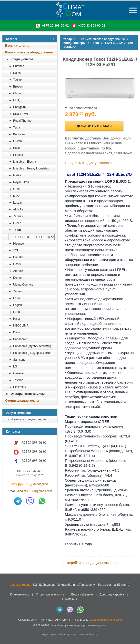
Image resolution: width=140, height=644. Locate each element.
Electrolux (20, 387)
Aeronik (18, 271)
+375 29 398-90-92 (55, 25)
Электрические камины (28, 394)
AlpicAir (18, 209)
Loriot (17, 298)
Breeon (18, 87)
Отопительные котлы (22, 401)
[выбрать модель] (32, 237)
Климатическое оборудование (29, 52)
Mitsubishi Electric (25, 162)
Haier (17, 319)
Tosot (17, 230)
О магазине (70, 599)
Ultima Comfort (23, 285)
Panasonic (20, 339)
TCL (16, 250)
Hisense (18, 244)
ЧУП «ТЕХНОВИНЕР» (54, 620)
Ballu (16, 148)
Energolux (20, 107)
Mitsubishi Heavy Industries (31, 168)
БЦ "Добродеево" (37, 484)
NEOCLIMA (21, 326)
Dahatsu (19, 257)
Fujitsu (17, 141)
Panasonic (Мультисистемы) (32, 346)
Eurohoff (19, 66)
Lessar (18, 203)
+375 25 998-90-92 (33, 461)
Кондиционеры (22, 59)
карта (126, 585)
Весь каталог (15, 45)
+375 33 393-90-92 (92, 25)
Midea (17, 175)
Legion (18, 305)
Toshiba (18, 380)
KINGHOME (21, 114)
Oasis (17, 264)
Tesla (17, 128)
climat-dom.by (58, 625)
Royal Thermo (22, 121)
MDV (16, 196)
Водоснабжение (82, 594)
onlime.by (92, 634)
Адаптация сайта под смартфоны (63, 634)
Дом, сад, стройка (112, 594)
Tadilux (18, 80)
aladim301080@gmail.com (35, 491)
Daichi (17, 73)
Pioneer (18, 155)
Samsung (19, 360)
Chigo (17, 93)
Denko (17, 278)
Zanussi (18, 216)
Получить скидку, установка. (89, 163)
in (7, 629)
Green (17, 223)
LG (15, 367)
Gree (16, 189)
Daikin (17, 332)
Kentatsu (19, 134)
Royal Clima (21, 182)
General (18, 373)
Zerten (17, 291)
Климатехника (20, 594)
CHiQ (17, 100)
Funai (17, 312)
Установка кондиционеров (29, 419)
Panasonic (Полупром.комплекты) (35, 353)
